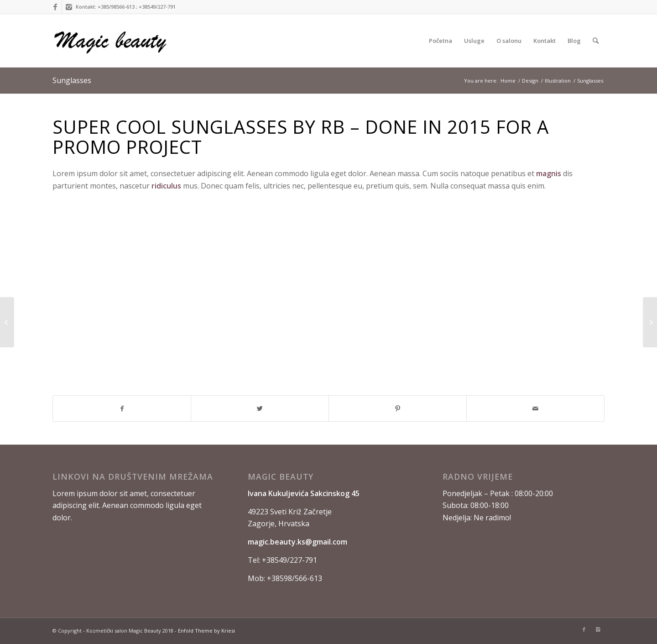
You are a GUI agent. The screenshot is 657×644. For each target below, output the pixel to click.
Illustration (558, 81)
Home (508, 81)
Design (530, 81)
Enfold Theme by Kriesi (206, 631)
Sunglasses (72, 80)
